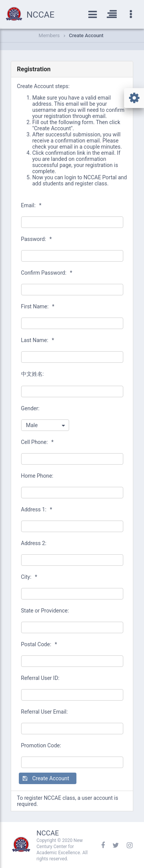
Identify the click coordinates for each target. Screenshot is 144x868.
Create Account (86, 35)
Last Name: (38, 340)
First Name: (38, 306)
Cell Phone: (37, 442)
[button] (48, 778)
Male (32, 425)
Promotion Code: (41, 745)
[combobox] (45, 425)
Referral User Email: (45, 712)
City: (29, 577)
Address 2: (34, 543)
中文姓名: (32, 374)
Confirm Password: (47, 273)
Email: (31, 205)
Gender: (30, 408)
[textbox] (72, 222)
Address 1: (37, 509)
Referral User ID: (40, 678)
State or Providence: (45, 611)
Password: (36, 239)
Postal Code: (39, 644)
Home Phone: (37, 476)
